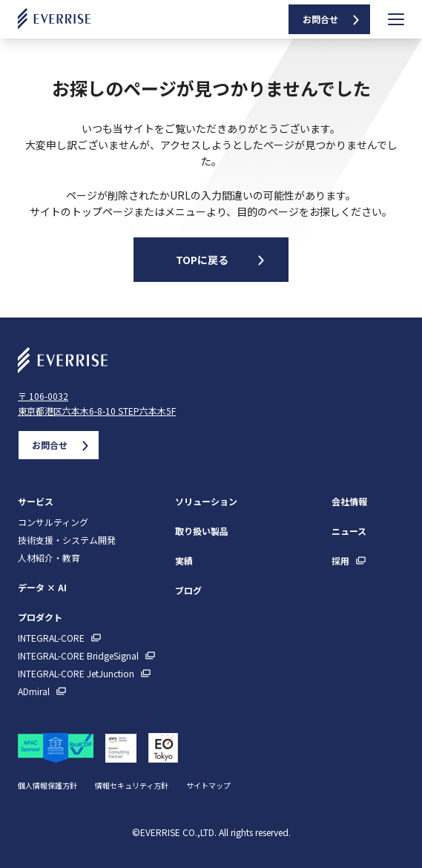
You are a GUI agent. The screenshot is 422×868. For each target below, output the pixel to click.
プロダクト (40, 617)
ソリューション (206, 501)
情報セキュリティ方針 (132, 786)
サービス (36, 501)
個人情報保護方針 (47, 786)
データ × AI (42, 587)
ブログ (188, 590)
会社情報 (349, 501)
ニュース (349, 531)
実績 (184, 560)
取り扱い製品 (202, 531)
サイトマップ (208, 786)
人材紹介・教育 (49, 558)
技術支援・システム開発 (67, 540)
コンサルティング (53, 522)
